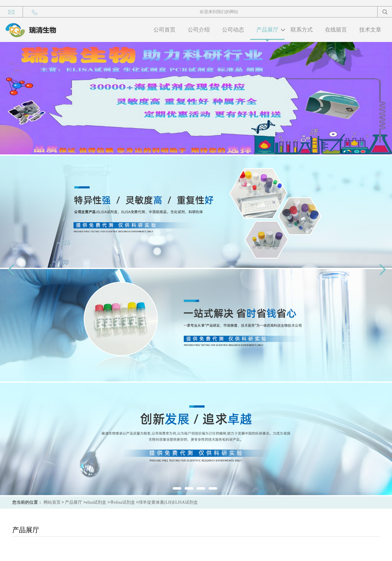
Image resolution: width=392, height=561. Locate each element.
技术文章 (370, 30)
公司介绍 (199, 30)
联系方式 (302, 30)
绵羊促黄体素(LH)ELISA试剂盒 (168, 502)
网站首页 (52, 502)
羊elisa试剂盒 (123, 502)
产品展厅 (267, 30)
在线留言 (336, 30)
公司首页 (164, 30)
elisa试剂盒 (96, 502)
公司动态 (233, 30)
